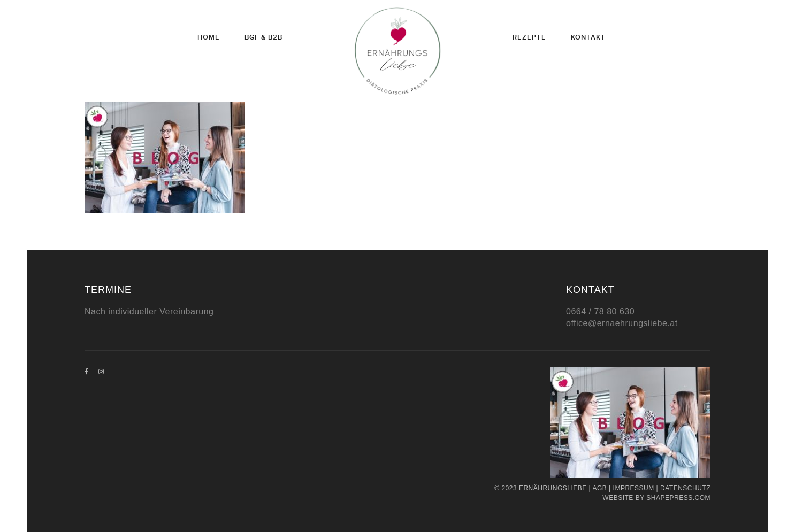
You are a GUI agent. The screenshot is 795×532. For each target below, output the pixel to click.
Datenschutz (685, 488)
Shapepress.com (678, 498)
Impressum (634, 488)
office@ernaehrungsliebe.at (622, 323)
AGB (599, 488)
